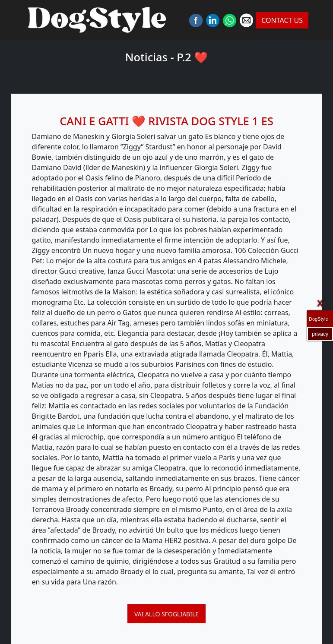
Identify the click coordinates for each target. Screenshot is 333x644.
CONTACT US (282, 20)
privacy (320, 334)
